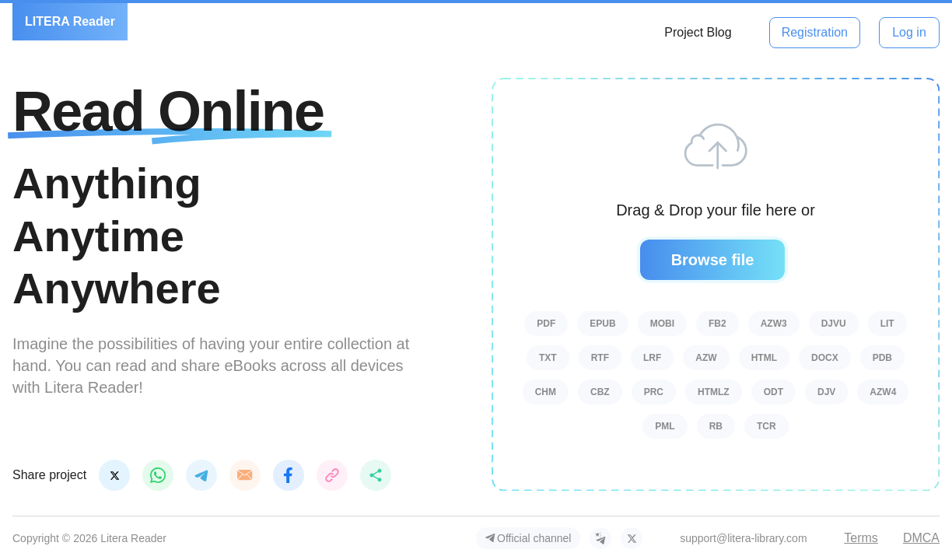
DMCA (921, 538)
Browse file (713, 260)
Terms (861, 538)
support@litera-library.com (743, 538)
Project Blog (698, 32)
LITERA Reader (70, 21)
